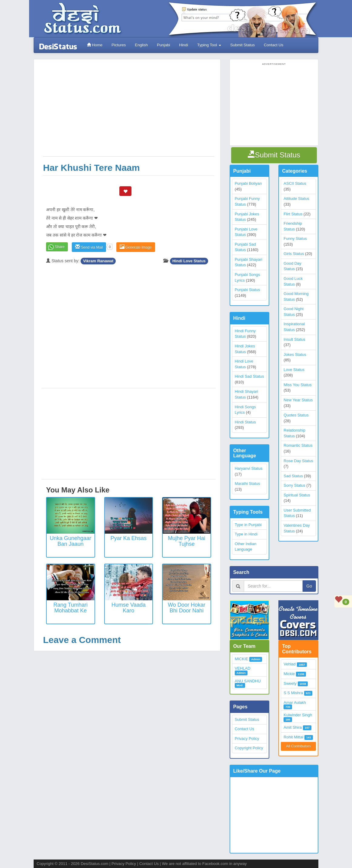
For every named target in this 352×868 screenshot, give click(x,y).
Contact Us (274, 45)
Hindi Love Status (189, 261)
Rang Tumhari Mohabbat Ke (70, 608)
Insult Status (294, 339)
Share (60, 247)
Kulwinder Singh (298, 715)
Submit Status (242, 45)
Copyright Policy (249, 748)
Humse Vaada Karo (129, 608)
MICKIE (242, 659)
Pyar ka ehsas (129, 538)
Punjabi (163, 45)
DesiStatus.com (94, 864)
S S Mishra (293, 693)
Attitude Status (296, 199)
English (141, 45)
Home (95, 45)
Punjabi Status (247, 290)
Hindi (184, 45)
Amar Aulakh (295, 702)
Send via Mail (89, 247)
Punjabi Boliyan (248, 183)
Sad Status (293, 476)
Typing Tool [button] (209, 45)
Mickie (289, 674)
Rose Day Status (298, 461)
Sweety (290, 683)
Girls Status (294, 254)
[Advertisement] (129, 111)
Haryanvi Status (249, 468)
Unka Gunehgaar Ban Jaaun (70, 541)
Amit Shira (293, 727)
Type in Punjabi (248, 525)
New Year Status (298, 400)
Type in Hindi (246, 534)
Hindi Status (245, 422)
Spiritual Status (297, 495)
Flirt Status (293, 214)
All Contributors (298, 746)
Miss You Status (298, 385)
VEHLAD (243, 668)
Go (309, 586)
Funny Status (295, 239)
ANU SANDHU (248, 681)
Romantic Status (298, 445)
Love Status (294, 370)
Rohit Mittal (293, 737)
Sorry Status (294, 485)
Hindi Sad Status (249, 376)
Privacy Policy (247, 739)
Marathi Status (247, 484)
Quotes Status (296, 415)
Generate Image (136, 247)
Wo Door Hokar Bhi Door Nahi (187, 608)
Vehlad (290, 664)
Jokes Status (295, 354)
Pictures (119, 45)
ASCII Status (295, 183)
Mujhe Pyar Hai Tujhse (186, 541)
